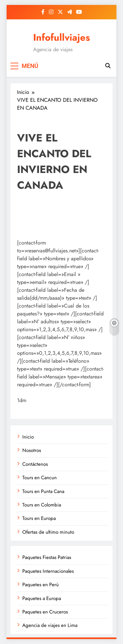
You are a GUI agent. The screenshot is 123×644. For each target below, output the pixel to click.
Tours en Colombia (42, 505)
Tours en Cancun (40, 478)
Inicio (28, 437)
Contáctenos (35, 464)
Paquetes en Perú (41, 585)
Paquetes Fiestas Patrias (47, 557)
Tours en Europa (39, 518)
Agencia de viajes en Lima (50, 625)
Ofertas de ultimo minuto (48, 532)
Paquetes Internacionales (48, 571)
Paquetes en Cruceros (45, 612)
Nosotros (32, 450)
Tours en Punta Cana (43, 491)
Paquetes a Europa (42, 598)
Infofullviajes (61, 37)
